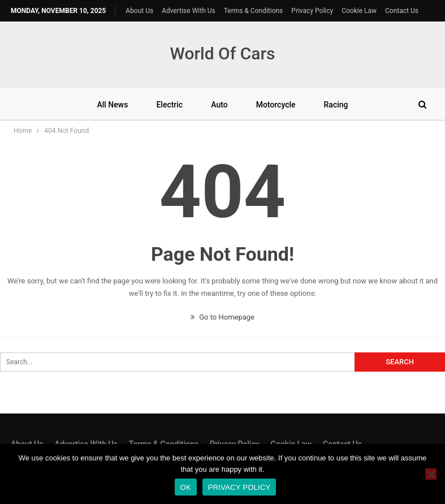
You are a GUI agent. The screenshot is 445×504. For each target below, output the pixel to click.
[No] (431, 474)
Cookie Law (359, 11)
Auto (219, 105)
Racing (336, 105)
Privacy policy (239, 487)
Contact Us (402, 11)
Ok (186, 487)
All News (112, 105)
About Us (139, 11)
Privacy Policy (312, 11)
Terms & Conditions (254, 11)
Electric (169, 105)
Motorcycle (276, 105)
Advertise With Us (188, 11)
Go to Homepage (222, 317)
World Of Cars (222, 53)
